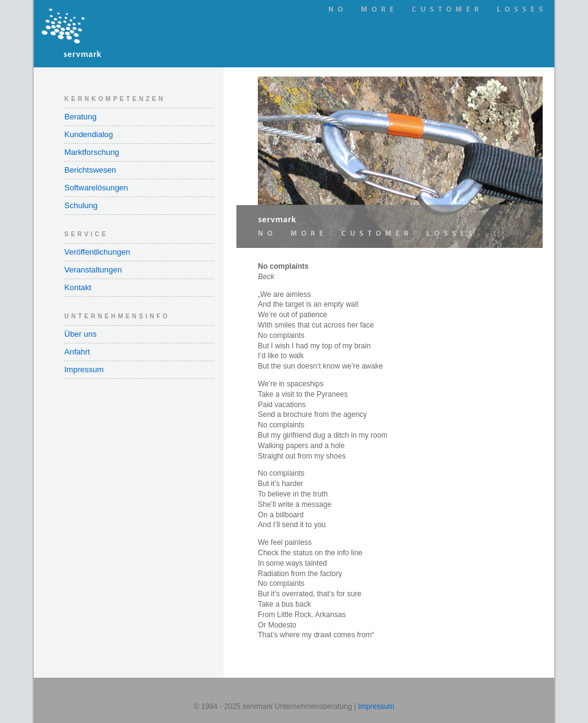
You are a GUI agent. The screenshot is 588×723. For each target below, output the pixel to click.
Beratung (81, 117)
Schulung (81, 205)
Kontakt (78, 287)
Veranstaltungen (93, 270)
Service (86, 234)
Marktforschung (92, 152)
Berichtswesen (90, 170)
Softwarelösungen (96, 188)
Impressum (84, 369)
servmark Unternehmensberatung (129, 34)
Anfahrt (77, 352)
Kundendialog (89, 134)
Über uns (81, 334)
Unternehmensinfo (117, 316)
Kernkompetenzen (115, 99)
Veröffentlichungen (97, 252)
